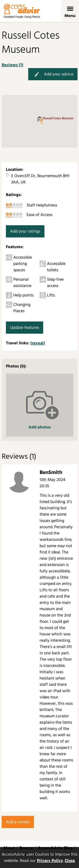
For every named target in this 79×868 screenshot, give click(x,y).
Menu (70, 16)
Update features (25, 328)
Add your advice (53, 74)
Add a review (18, 822)
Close (70, 861)
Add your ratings (25, 231)
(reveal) (38, 343)
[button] (42, 121)
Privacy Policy (50, 861)
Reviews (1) (13, 65)
